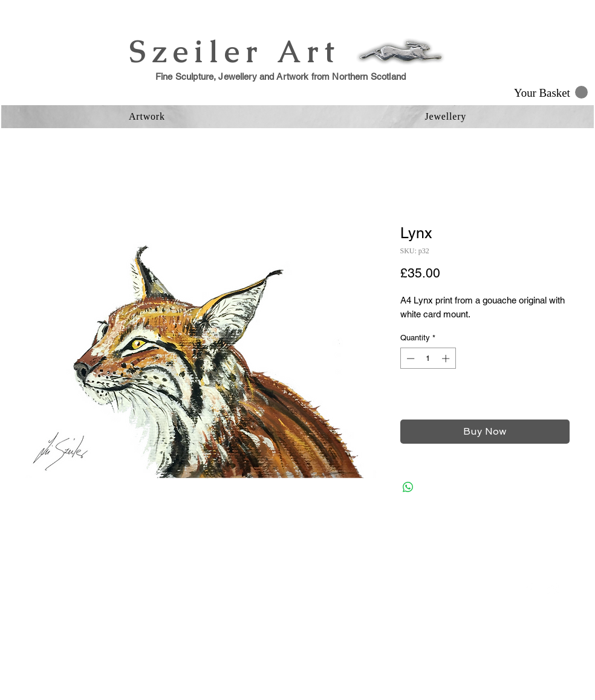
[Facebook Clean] (529, 589)
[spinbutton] (428, 358)
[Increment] (447, 358)
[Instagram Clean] (553, 589)
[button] (551, 92)
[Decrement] (409, 358)
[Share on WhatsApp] (408, 487)
